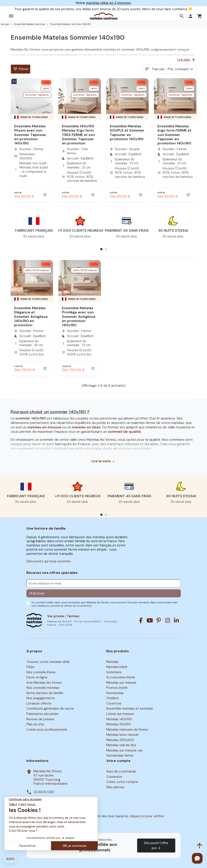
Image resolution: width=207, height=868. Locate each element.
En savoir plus (34, 236)
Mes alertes (115, 787)
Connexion (114, 777)
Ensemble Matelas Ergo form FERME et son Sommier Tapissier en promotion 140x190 (174, 135)
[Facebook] (141, 620)
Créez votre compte (122, 782)
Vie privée (56, 616)
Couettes (114, 703)
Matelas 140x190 (119, 719)
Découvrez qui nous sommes (49, 561)
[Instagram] (168, 620)
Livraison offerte (39, 703)
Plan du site (35, 724)
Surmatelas (115, 693)
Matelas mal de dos (121, 745)
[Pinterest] (159, 620)
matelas (110, 50)
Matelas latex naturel (122, 735)
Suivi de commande (121, 771)
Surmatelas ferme (120, 756)
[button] (182, 16)
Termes (73, 616)
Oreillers (113, 698)
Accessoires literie (121, 677)
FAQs (30, 667)
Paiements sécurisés (42, 714)
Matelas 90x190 (119, 724)
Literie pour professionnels (47, 730)
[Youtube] (150, 620)
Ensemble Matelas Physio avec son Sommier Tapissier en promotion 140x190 (30, 135)
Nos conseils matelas (43, 688)
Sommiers (114, 672)
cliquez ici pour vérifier (147, 816)
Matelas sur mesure (121, 683)
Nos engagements (41, 698)
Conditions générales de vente (50, 709)
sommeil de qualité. (125, 432)
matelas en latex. (87, 427)
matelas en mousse (45, 427)
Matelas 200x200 (120, 740)
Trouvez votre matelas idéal (48, 662)
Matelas (112, 662)
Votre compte (118, 761)
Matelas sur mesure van (124, 750)
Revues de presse (40, 719)
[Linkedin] (176, 620)
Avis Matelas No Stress (44, 683)
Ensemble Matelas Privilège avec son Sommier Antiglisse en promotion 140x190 (79, 317)
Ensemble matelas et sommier (130, 709)
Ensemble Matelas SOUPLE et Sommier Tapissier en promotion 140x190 (127, 133)
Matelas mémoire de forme (127, 730)
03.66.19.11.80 (44, 792)
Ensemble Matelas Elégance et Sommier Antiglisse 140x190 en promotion (31, 317)
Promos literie (117, 688)
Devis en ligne (37, 677)
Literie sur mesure (120, 714)
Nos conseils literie (41, 672)
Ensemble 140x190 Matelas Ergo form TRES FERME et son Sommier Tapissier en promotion (78, 135)
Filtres (21, 69)
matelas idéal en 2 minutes (108, 3)
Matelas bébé (117, 667)
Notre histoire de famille (45, 693)
